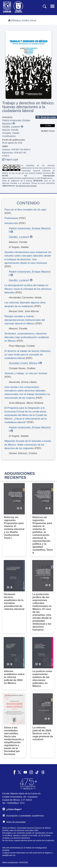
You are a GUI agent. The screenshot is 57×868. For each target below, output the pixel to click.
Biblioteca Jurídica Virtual (22, 20)
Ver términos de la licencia (26, 186)
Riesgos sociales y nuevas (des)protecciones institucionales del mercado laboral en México (25, 320)
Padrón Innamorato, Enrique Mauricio (30, 228)
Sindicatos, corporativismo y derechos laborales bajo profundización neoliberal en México (27, 337)
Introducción (11, 223)
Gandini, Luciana (11, 127)
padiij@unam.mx (9, 855)
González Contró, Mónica (23, 363)
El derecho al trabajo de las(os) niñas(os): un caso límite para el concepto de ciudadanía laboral (28, 355)
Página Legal (10, 159)
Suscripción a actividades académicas (23, 816)
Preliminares (11, 218)
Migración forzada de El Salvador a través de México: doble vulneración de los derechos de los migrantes (28, 445)
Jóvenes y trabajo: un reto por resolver (26, 373)
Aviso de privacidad (14, 822)
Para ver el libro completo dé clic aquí (25, 210)
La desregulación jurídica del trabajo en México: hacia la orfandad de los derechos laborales (28, 289)
